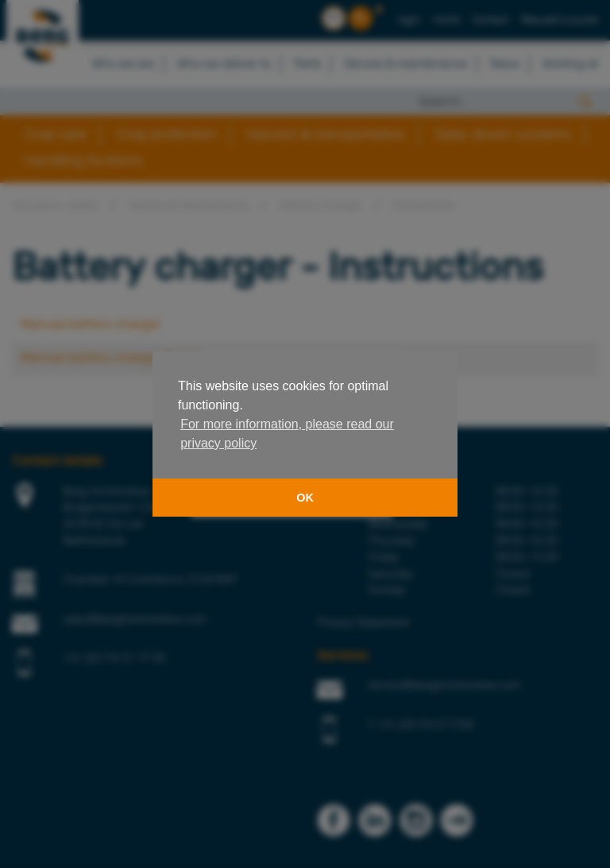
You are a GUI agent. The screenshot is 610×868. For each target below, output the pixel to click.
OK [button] (305, 498)
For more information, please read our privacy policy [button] (287, 434)
